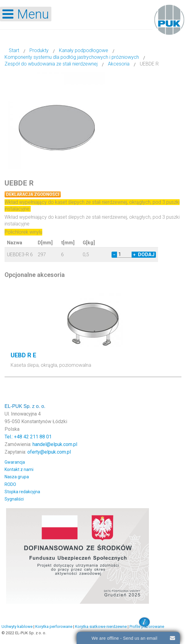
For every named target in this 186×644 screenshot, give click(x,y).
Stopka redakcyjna (22, 492)
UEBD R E (23, 355)
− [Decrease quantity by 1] (114, 255)
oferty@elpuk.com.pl (49, 452)
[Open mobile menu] (26, 14)
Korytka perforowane (54, 626)
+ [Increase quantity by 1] (134, 255)
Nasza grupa (17, 477)
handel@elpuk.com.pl (55, 444)
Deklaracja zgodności (33, 194)
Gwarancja (15, 462)
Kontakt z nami (19, 469)
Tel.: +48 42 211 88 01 (28, 437)
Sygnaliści (14, 499)
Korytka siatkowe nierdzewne (101, 626)
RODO (10, 484)
